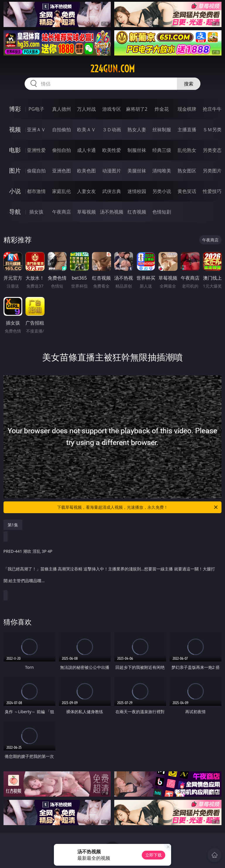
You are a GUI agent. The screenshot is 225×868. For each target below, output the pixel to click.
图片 (15, 171)
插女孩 (36, 212)
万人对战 (86, 109)
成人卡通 (86, 150)
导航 (15, 212)
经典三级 (162, 150)
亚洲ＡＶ (36, 130)
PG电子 (36, 109)
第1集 (13, 525)
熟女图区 (187, 171)
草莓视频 (86, 212)
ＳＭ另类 (212, 130)
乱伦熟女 (187, 150)
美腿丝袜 (137, 171)
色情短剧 (162, 212)
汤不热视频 (112, 212)
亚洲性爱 (36, 150)
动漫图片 (112, 171)
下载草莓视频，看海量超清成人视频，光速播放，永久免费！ (138, 507)
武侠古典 (112, 191)
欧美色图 (86, 171)
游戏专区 (112, 109)
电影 (15, 150)
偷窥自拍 (36, 171)
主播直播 (187, 130)
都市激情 (36, 191)
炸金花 (162, 109)
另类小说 (162, 191)
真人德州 (62, 109)
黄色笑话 (187, 191)
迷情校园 (137, 191)
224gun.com (112, 69)
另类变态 (212, 150)
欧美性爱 (112, 150)
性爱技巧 (212, 191)
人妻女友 (86, 191)
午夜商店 (62, 212)
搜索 (189, 84)
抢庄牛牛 (212, 109)
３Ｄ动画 (112, 130)
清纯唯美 (162, 171)
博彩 (15, 109)
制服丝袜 (137, 150)
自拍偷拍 (62, 130)
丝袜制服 (162, 130)
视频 (15, 129)
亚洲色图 (62, 171)
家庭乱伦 (62, 191)
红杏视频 (137, 212)
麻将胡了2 (137, 109)
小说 (15, 191)
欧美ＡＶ (86, 130)
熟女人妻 (137, 130)
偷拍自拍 (62, 150)
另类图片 (212, 171)
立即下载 (154, 855)
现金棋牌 (187, 109)
